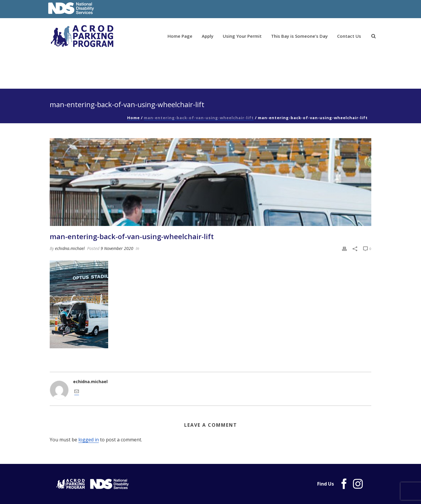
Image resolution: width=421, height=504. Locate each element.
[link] (373, 36)
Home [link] (133, 118)
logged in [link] (89, 440)
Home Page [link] (180, 36)
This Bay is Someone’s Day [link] (299, 36)
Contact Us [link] (349, 36)
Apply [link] (208, 36)
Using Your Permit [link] (242, 36)
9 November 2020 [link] (117, 248)
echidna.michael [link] (70, 248)
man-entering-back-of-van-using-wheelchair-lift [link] (199, 118)
